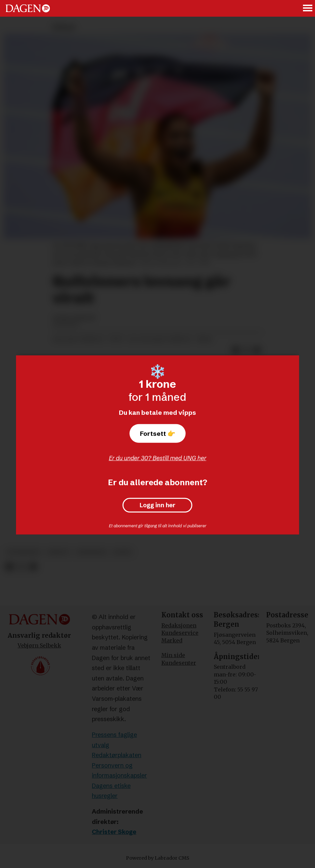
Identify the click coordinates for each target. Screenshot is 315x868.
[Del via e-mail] (33, 567)
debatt (59, 552)
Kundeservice (180, 633)
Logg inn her (157, 505)
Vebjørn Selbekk (39, 645)
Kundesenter (179, 663)
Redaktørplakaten (117, 755)
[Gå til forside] (28, 8)
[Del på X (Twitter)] (21, 567)
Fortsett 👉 (158, 433)
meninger (91, 552)
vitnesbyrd (24, 552)
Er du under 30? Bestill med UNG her (158, 458)
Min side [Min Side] (173, 655)
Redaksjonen (179, 625)
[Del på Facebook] (9, 567)
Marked (172, 640)
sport (122, 552)
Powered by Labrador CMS (158, 858)
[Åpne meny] (308, 9)
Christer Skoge (114, 832)
